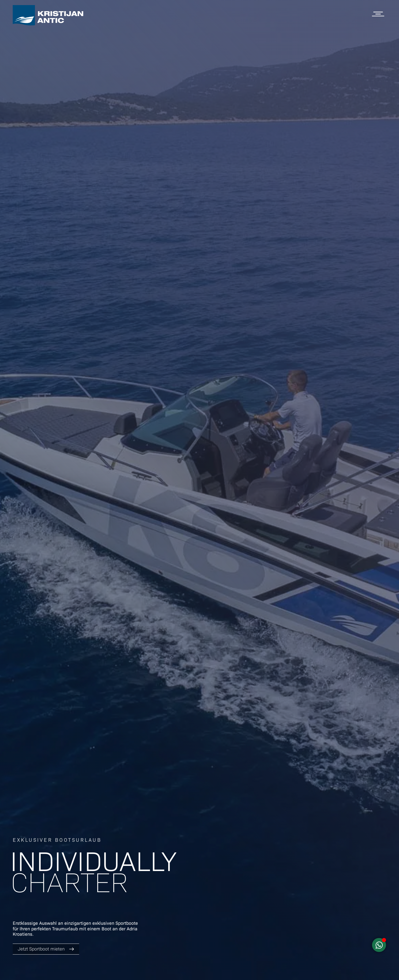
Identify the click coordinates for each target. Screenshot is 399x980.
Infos (380, 69)
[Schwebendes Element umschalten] (379, 945)
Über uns (374, 77)
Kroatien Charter (364, 51)
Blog (380, 60)
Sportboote (371, 34)
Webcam (375, 86)
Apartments (371, 43)
